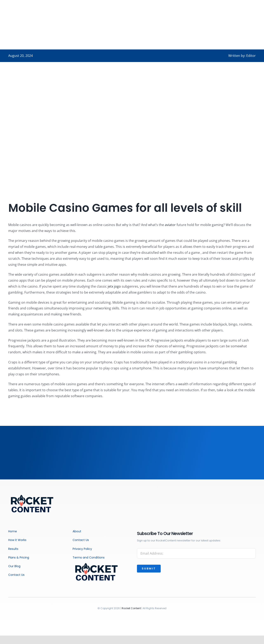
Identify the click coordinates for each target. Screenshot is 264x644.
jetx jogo (114, 286)
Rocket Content (131, 608)
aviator (170, 225)
